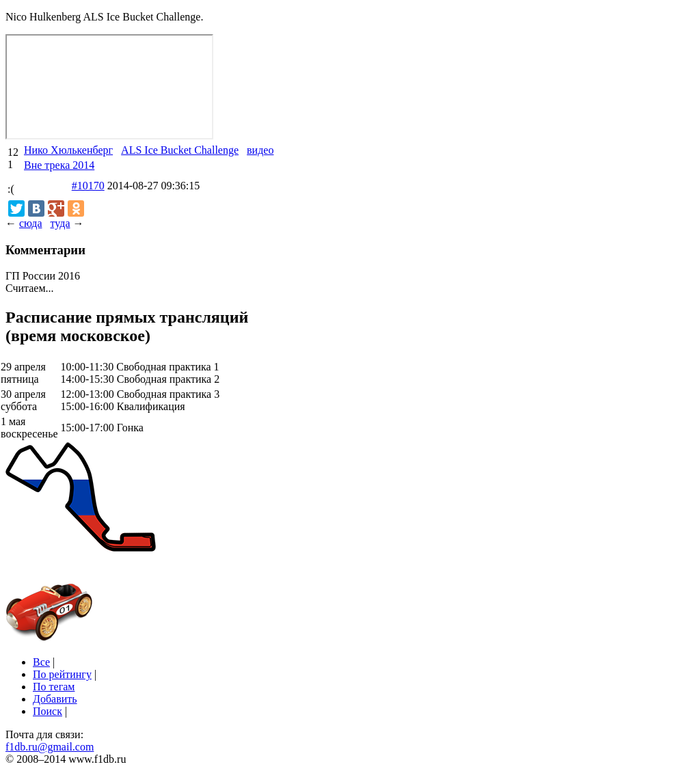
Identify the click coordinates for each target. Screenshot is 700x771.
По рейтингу (62, 674)
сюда (30, 223)
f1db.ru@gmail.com (50, 747)
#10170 (88, 186)
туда (60, 223)
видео (260, 150)
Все (41, 662)
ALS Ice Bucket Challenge (180, 150)
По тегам (54, 687)
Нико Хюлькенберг (68, 150)
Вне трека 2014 (59, 165)
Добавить (55, 699)
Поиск (48, 711)
